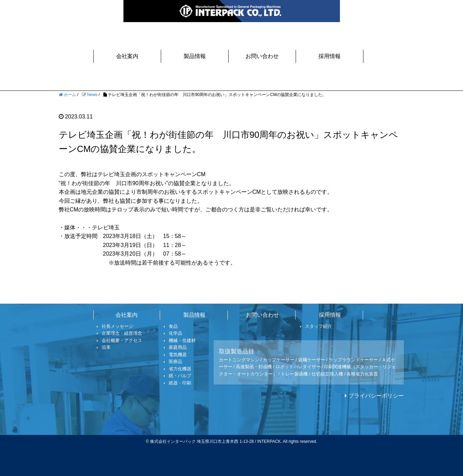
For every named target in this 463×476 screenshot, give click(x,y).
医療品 (173, 361)
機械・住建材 (180, 340)
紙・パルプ (178, 376)
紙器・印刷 (178, 383)
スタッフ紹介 (316, 326)
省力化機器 (178, 369)
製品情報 (195, 56)
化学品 (173, 333)
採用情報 (330, 56)
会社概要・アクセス (120, 340)
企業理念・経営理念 (120, 333)
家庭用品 (175, 347)
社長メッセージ (115, 326)
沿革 (104, 347)
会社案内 (127, 56)
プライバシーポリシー (376, 396)
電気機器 (175, 355)
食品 (171, 326)
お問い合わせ (262, 56)
